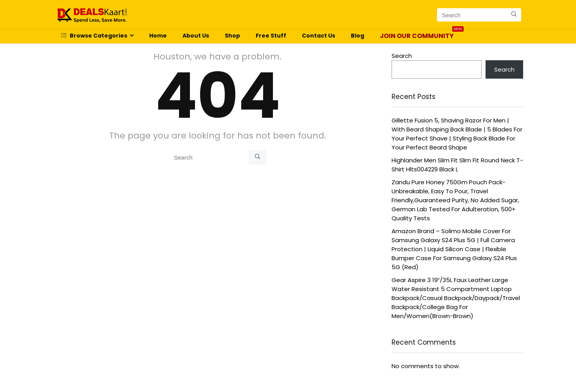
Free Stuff (271, 36)
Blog (358, 36)
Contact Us (319, 36)
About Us (196, 36)
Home (158, 36)
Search (402, 56)
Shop (232, 36)
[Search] (514, 15)
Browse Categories (94, 36)
